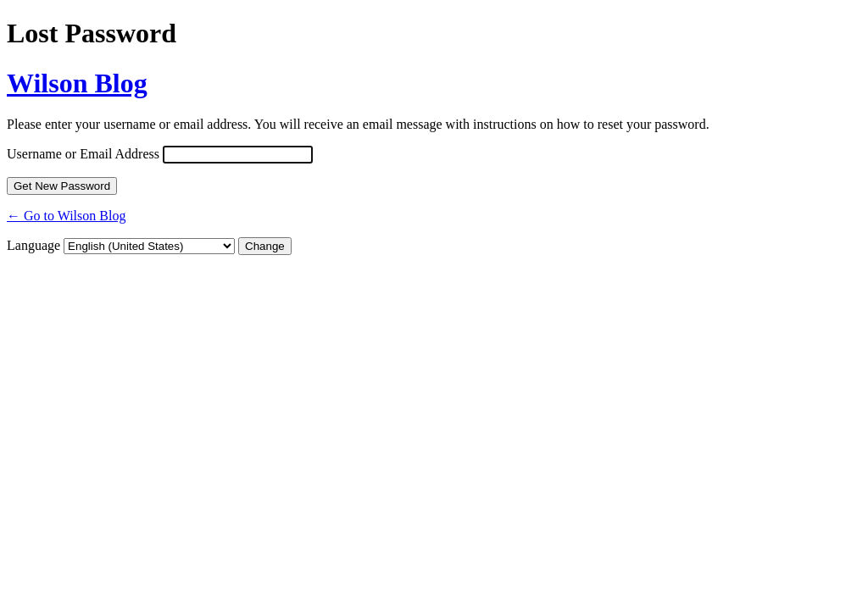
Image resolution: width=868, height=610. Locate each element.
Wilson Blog (77, 83)
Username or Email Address (83, 154)
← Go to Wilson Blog (66, 216)
